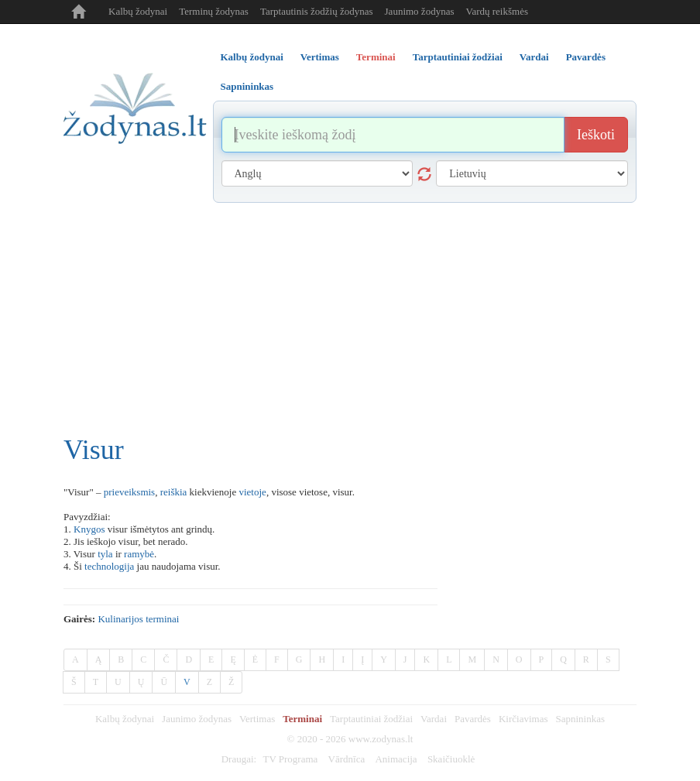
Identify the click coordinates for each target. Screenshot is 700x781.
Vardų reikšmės (497, 11)
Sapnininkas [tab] (247, 86)
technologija (109, 566)
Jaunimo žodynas (420, 11)
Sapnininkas (580, 719)
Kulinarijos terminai (138, 619)
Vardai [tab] (534, 57)
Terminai (302, 719)
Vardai (434, 719)
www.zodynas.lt (381, 739)
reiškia (174, 492)
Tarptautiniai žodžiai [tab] (458, 57)
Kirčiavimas (523, 719)
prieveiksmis (129, 492)
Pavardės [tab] (586, 57)
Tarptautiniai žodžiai (371, 719)
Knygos (89, 529)
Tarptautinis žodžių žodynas (317, 11)
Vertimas (257, 719)
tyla (105, 554)
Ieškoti (596, 135)
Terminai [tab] (376, 57)
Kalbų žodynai (138, 11)
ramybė (139, 554)
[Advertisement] (350, 319)
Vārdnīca (347, 759)
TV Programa (290, 759)
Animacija (396, 759)
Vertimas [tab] (320, 57)
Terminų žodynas (214, 11)
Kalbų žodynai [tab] (252, 57)
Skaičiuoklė (451, 759)
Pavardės (473, 719)
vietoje (252, 492)
